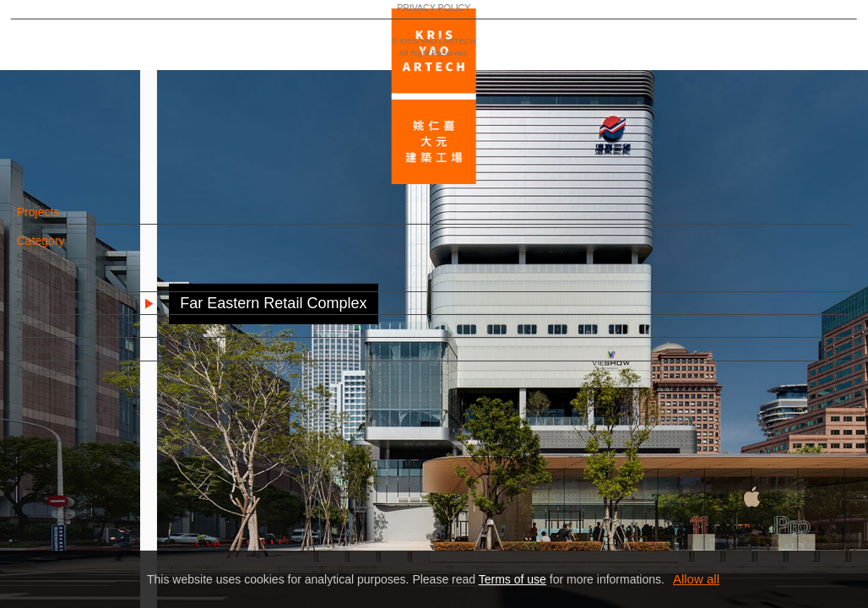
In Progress (75, 282)
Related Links (81, 380)
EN (115, 497)
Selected (68, 266)
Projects (66, 220)
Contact (65, 357)
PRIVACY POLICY (87, 546)
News (60, 311)
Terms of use (513, 579)
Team (59, 334)
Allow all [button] (696, 579)
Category (69, 249)
